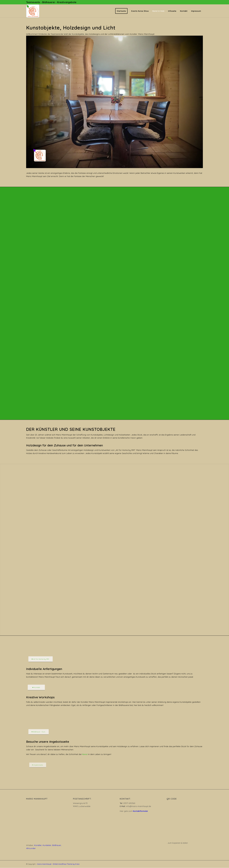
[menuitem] (121, 11)
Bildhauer (57, 845)
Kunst (85, 754)
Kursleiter (47, 845)
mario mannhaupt (44, 864)
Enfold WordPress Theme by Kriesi (66, 864)
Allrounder (31, 848)
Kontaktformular (140, 811)
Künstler (38, 845)
